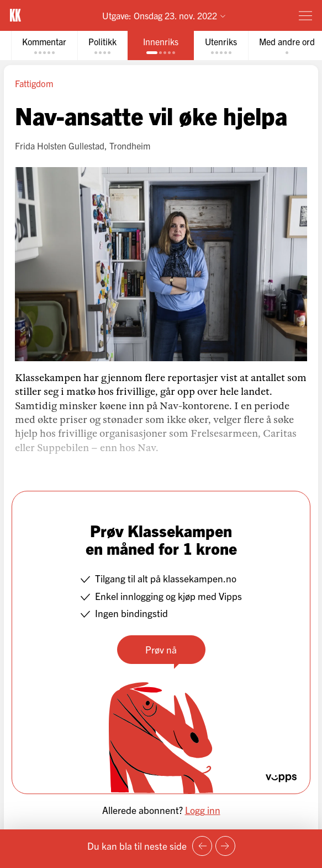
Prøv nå (161, 649)
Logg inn (203, 810)
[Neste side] (225, 846)
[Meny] (305, 15)
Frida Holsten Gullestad (60, 146)
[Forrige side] (202, 846)
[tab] (44, 45)
